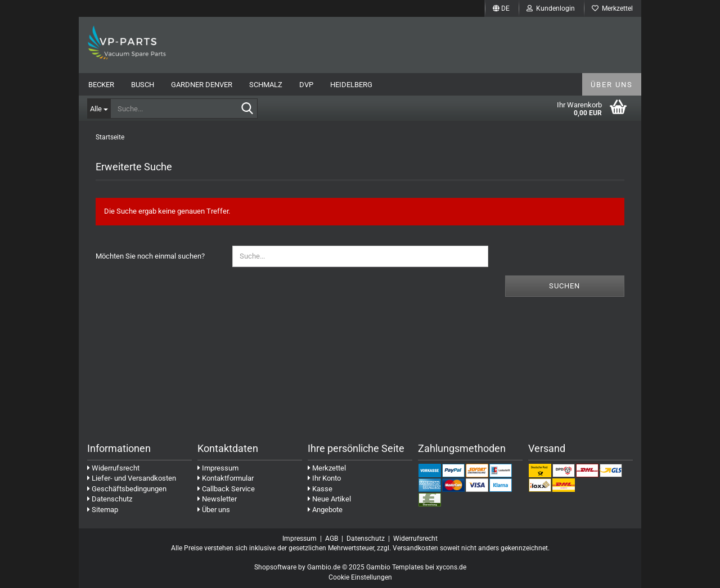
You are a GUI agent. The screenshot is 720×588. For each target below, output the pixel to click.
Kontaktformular (226, 478)
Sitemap (103, 510)
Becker (101, 85)
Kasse (320, 489)
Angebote (325, 510)
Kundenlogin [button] (551, 8)
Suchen (564, 286)
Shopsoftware (275, 567)
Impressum (218, 468)
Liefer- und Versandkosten (132, 478)
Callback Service (226, 489)
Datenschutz (110, 499)
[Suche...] (99, 108)
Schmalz (266, 85)
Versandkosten (415, 548)
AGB (332, 539)
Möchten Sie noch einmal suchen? (150, 256)
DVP (306, 85)
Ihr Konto (324, 478)
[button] (501, 8)
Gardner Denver (202, 85)
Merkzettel (612, 8)
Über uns (612, 85)
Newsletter (217, 499)
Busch (143, 85)
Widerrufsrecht (113, 468)
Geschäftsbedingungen (127, 489)
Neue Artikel (329, 499)
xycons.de (451, 567)
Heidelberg (351, 85)
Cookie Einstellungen (360, 577)
